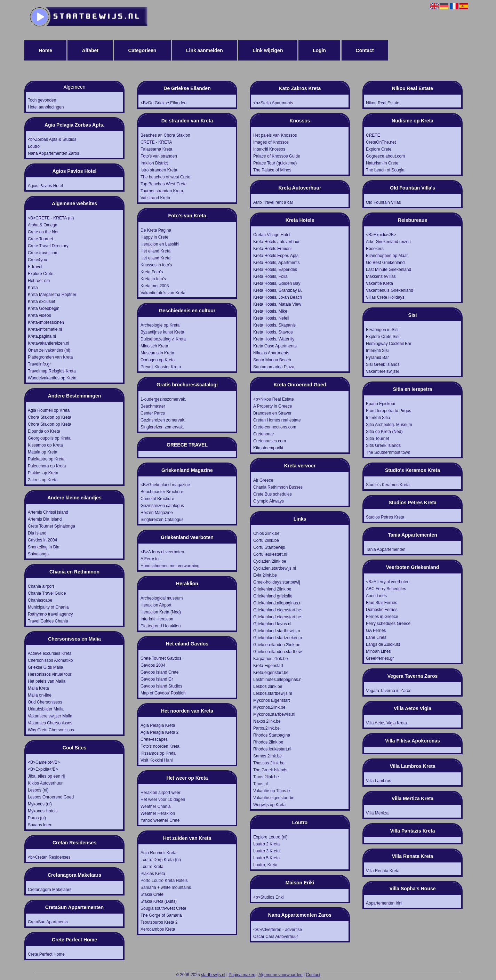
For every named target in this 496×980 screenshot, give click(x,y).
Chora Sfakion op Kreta (50, 417)
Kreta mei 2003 (155, 286)
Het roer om (39, 281)
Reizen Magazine (157, 513)
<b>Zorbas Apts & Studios (52, 139)
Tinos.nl (261, 784)
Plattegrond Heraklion (161, 626)
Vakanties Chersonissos (50, 723)
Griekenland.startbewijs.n (277, 631)
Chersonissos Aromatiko (50, 660)
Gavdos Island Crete (159, 672)
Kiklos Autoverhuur (45, 783)
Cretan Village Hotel (272, 235)
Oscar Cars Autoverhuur (276, 937)
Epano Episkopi (380, 404)
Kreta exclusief (42, 302)
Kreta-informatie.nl (45, 329)
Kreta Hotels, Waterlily (274, 339)
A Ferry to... (151, 559)
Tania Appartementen (386, 549)
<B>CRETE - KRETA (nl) (51, 218)
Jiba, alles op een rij (46, 776)
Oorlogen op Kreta (158, 360)
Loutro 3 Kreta (266, 851)
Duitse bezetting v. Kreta (163, 339)
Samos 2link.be (267, 756)
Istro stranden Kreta (159, 170)
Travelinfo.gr (39, 364)
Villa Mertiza (377, 813)
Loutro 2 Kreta (266, 844)
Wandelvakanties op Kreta (52, 378)
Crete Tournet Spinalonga (51, 526)
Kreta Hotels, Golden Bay (277, 283)
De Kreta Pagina (156, 230)
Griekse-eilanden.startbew (277, 652)
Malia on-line (40, 695)
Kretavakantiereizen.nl (49, 343)
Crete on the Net (43, 232)
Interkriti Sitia (378, 418)
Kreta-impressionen (46, 322)
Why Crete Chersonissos (51, 730)
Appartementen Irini (384, 903)
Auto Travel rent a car (273, 202)
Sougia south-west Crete (163, 908)
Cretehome (263, 434)
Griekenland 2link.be (272, 589)
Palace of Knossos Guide (277, 156)
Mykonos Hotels (43, 811)
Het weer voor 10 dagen (163, 800)
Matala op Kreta (43, 452)
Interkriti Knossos (269, 149)
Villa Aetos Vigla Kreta (386, 723)
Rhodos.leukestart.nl (272, 749)
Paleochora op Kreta (47, 466)
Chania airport (41, 586)
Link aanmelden (205, 50)
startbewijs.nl (213, 975)
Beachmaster (153, 406)
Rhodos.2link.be (268, 742)
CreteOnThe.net (381, 142)
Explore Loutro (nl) (270, 837)
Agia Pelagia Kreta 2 (159, 732)
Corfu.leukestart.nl (270, 554)
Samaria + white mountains (166, 887)
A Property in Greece (273, 406)
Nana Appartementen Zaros (53, 153)
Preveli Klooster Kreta (161, 367)
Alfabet (90, 50)
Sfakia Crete (152, 894)
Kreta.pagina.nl (42, 336)
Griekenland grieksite (273, 596)
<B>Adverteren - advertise (278, 930)
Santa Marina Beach (272, 360)
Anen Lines (376, 596)
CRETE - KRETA (156, 142)
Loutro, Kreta (265, 865)
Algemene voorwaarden (281, 975)
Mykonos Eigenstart (271, 700)
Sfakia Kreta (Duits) (159, 901)
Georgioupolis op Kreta (49, 438)
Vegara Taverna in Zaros (389, 691)
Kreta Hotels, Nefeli (271, 318)
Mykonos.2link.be (269, 707)
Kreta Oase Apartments (275, 346)
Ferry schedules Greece (388, 624)
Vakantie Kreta (379, 283)
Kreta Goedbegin (44, 308)
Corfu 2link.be (266, 540)
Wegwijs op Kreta (269, 805)
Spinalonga (38, 554)
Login (319, 50)
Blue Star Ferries (382, 603)
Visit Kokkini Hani (157, 760)
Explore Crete (41, 274)
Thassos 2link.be (269, 763)
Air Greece (263, 480)
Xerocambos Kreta (158, 929)
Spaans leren (40, 825)
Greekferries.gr (380, 658)
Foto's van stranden (159, 156)
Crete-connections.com (275, 427)
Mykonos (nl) (40, 804)
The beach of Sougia (385, 170)
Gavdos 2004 (153, 665)
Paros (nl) (37, 818)
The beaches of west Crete (165, 177)
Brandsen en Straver (272, 413)
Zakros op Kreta (43, 480)
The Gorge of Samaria (161, 915)
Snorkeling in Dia (44, 547)
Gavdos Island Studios (161, 686)
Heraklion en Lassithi (160, 244)
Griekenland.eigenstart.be (277, 610)
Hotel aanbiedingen (46, 107)
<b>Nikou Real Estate (274, 399)
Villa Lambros (378, 781)
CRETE (373, 135)
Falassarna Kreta (156, 149)
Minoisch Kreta (154, 346)
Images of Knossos (271, 142)
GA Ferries (376, 630)
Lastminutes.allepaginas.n (277, 680)
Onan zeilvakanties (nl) (49, 350)
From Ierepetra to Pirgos (389, 411)
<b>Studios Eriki (268, 897)
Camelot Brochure (157, 499)
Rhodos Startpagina (272, 735)
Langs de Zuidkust (383, 644)
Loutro (34, 146)
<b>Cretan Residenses (49, 857)
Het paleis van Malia (47, 681)
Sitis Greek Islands (383, 445)
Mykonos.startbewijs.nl (274, 714)
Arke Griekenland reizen (388, 242)
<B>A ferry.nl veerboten (162, 552)
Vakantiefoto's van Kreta (163, 293)
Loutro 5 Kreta (266, 858)
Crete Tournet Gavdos (161, 658)
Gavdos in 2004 (42, 540)
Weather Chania (156, 806)
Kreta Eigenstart (268, 666)
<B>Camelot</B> (44, 762)
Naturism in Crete (382, 163)
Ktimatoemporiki (268, 448)
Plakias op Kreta (43, 473)
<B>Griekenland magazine (165, 485)
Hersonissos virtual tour (50, 674)
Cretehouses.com (270, 441)
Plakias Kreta (153, 874)
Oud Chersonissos (45, 702)
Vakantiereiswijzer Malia (50, 716)
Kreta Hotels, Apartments (276, 263)
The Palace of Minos (272, 170)
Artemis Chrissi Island (48, 512)
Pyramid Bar (377, 358)
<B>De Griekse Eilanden (163, 103)
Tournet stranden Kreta (162, 191)
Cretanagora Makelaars (50, 890)
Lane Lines (376, 637)
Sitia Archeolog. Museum (389, 425)
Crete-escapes (154, 739)
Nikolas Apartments (271, 353)
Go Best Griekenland (385, 263)
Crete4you (37, 260)
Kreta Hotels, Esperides (275, 270)
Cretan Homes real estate (277, 420)
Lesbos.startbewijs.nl (273, 693)
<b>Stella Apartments (273, 103)
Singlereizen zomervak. (162, 427)
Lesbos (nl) (38, 790)
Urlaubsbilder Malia (46, 709)
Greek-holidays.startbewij (277, 582)
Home (45, 50)
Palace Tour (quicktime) (275, 163)
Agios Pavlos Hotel (45, 186)
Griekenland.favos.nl (272, 624)
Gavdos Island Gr (157, 679)
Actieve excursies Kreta (50, 653)
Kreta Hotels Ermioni (272, 249)
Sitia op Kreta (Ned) (384, 432)
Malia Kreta (38, 688)
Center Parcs (153, 413)
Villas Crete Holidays (385, 297)
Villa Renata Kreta (383, 871)
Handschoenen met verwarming (170, 566)
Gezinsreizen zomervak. (163, 420)
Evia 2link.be (265, 575)
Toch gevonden (42, 100)
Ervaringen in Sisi (382, 330)
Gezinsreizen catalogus (162, 506)
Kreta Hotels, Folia (270, 276)
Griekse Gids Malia (45, 667)
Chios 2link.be (266, 533)
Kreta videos (39, 315)
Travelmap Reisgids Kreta (52, 371)
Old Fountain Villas (383, 202)
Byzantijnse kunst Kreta (162, 332)
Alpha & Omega (43, 225)
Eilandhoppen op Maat (387, 256)
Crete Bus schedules (273, 494)
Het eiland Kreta (155, 251)
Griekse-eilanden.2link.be (277, 645)
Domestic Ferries (382, 610)
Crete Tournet (41, 239)
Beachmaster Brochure (162, 492)
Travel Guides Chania (48, 621)
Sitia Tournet (378, 439)
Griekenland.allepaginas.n (277, 603)
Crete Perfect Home (46, 954)
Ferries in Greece (382, 617)
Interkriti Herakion (157, 619)
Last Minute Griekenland (389, 270)
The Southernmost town (388, 452)
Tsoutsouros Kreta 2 (159, 922)
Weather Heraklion (158, 813)
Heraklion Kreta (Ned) (161, 612)
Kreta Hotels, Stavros (273, 332)
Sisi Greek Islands (383, 364)
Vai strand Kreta (155, 198)
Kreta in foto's (153, 279)
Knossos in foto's (156, 265)
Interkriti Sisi (377, 351)
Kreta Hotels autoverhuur (276, 242)
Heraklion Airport (156, 605)
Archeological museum (162, 598)
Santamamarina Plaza (274, 367)
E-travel (35, 267)
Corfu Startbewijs (269, 547)
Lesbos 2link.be (268, 686)
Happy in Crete (154, 237)
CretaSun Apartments (48, 922)
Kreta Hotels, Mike (270, 311)
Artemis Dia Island (45, 519)
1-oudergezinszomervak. (163, 399)
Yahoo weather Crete (160, 820)
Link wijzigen (268, 50)
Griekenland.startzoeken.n (278, 638)
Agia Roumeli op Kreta (49, 410)
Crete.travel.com (43, 253)
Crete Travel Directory (48, 246)
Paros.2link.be (266, 728)
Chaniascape (40, 600)
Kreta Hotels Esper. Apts (276, 256)
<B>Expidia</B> (43, 769)
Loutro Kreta (152, 867)
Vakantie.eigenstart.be (274, 798)
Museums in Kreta (157, 353)
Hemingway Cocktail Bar (389, 344)
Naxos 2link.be (267, 721)
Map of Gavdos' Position (163, 693)
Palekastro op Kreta (46, 459)
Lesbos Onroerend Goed (51, 797)
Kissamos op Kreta (45, 445)
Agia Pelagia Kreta (158, 725)
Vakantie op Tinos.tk (272, 791)
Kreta (33, 288)
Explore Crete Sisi (383, 337)
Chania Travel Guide (47, 593)
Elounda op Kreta (44, 431)
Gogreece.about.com (385, 156)
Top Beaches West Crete (164, 184)
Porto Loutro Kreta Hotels (164, 881)
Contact (365, 50)
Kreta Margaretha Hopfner (52, 295)
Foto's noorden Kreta (160, 746)
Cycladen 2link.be (270, 561)
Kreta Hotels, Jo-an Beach (278, 297)
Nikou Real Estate (383, 103)
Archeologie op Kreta (160, 325)
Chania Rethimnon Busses (278, 487)
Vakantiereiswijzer (383, 371)
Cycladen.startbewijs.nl (275, 568)
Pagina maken (242, 975)
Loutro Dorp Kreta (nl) (161, 860)
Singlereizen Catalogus (162, 520)
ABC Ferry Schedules (386, 589)
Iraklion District (154, 163)
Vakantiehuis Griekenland (390, 290)
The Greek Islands (270, 770)
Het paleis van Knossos (275, 135)
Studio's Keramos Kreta (388, 485)
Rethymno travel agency (50, 614)
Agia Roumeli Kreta (158, 853)
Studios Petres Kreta (385, 517)
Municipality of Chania (48, 607)
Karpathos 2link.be (270, 659)
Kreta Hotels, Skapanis (274, 325)
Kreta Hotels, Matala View (277, 304)
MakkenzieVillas (381, 276)
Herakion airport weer (161, 793)
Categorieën (142, 50)
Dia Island (37, 533)
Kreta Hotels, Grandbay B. (278, 290)
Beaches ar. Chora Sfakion (165, 135)
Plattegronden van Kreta (50, 357)
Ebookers (375, 249)
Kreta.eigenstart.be (271, 673)
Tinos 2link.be (266, 777)
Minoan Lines (378, 651)
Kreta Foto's (152, 272)
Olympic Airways (269, 501)
